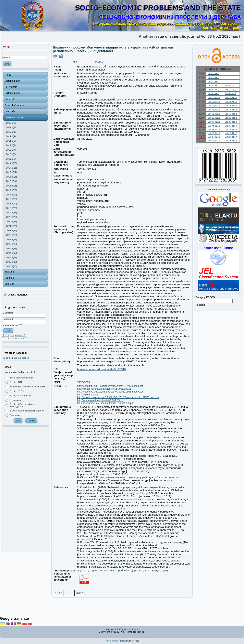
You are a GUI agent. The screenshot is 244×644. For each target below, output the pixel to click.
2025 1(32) (11, 262)
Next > (80, 593)
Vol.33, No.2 (231, 141)
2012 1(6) (11, 145)
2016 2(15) (11, 186)
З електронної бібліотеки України (27, 411)
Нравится (99, 62)
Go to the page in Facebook (16, 358)
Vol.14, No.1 (214, 106)
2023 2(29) (11, 248)
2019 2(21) (11, 213)
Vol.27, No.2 (231, 130)
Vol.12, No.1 (214, 101)
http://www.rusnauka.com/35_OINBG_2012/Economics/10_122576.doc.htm (118, 397)
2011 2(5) (11, 141)
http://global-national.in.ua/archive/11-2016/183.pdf (105, 389)
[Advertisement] (25, 489)
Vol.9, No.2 (231, 93)
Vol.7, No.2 (231, 90)
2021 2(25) (11, 230)
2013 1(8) (11, 154)
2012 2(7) (11, 150)
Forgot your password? (14, 335)
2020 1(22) (11, 217)
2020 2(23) (11, 222)
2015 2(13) (11, 177)
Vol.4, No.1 (214, 86)
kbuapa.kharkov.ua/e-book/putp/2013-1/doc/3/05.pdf (105, 403)
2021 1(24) (11, 226)
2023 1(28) (11, 244)
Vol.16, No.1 (214, 110)
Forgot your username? (14, 338)
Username (8, 313)
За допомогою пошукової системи (28, 387)
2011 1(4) (11, 136)
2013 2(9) (11, 159)
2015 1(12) (11, 172)
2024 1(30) (11, 253)
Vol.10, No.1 (214, 97)
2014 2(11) (11, 168)
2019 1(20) (11, 208)
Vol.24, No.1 (214, 126)
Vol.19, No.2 (231, 114)
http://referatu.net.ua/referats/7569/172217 (100, 400)
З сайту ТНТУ (17, 391)
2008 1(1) (11, 123)
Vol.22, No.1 (214, 122)
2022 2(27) (11, 239)
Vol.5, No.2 (231, 86)
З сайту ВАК (16, 382)
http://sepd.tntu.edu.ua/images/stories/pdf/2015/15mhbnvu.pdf (111, 392)
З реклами (15, 400)
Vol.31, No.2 (231, 137)
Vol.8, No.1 (214, 93)
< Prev (58, 593)
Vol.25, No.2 (231, 126)
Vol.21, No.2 (231, 118)
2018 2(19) (11, 204)
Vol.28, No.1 (214, 133)
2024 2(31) (11, 257)
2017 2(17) (11, 195)
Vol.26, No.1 (214, 130)
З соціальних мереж (20, 396)
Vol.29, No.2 (231, 133)
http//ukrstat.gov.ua (88, 395)
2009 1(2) (11, 127)
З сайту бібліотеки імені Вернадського (22, 405)
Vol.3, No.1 (214, 82)
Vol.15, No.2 (231, 106)
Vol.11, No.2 (231, 97)
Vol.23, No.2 (231, 122)
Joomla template (112, 641)
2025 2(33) (11, 266)
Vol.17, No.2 (231, 110)
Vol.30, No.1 (214, 137)
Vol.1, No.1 (214, 73)
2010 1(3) (11, 132)
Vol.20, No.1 (214, 118)
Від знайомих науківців (22, 378)
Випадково (16, 415)
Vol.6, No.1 (214, 90)
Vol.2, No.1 (214, 77)
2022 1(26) (11, 235)
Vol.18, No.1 (214, 114)
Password (8, 319)
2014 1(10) (11, 163)
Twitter (75, 62)
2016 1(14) (11, 181)
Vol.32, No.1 (214, 141)
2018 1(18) (11, 199)
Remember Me (10, 326)
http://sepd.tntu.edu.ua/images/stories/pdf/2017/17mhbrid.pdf (110, 386)
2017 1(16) (11, 190)
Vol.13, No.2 (231, 101)
